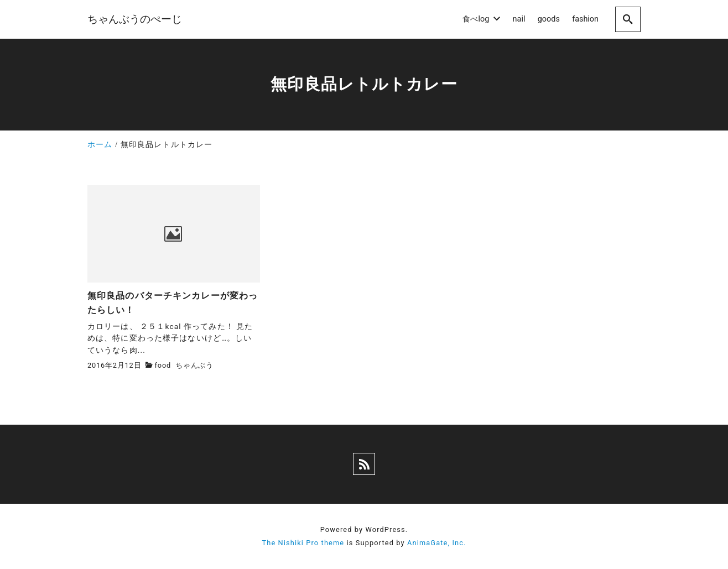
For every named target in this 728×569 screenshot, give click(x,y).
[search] (628, 19)
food (163, 365)
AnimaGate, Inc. (436, 543)
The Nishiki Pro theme (303, 543)
